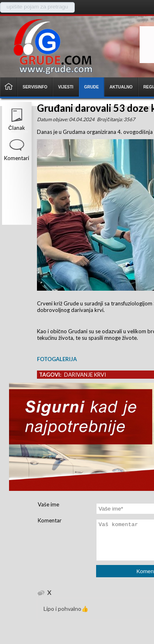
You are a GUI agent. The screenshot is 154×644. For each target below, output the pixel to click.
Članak (16, 128)
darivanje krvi (85, 375)
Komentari (17, 158)
